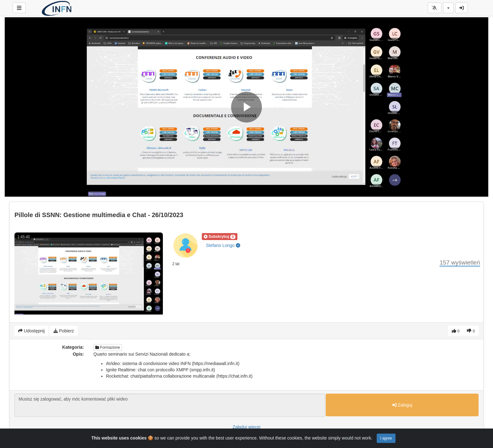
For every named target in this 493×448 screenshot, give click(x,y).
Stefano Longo (223, 245)
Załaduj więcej (247, 427)
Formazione (108, 347)
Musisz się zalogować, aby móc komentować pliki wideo (170, 405)
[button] (220, 237)
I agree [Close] (386, 438)
